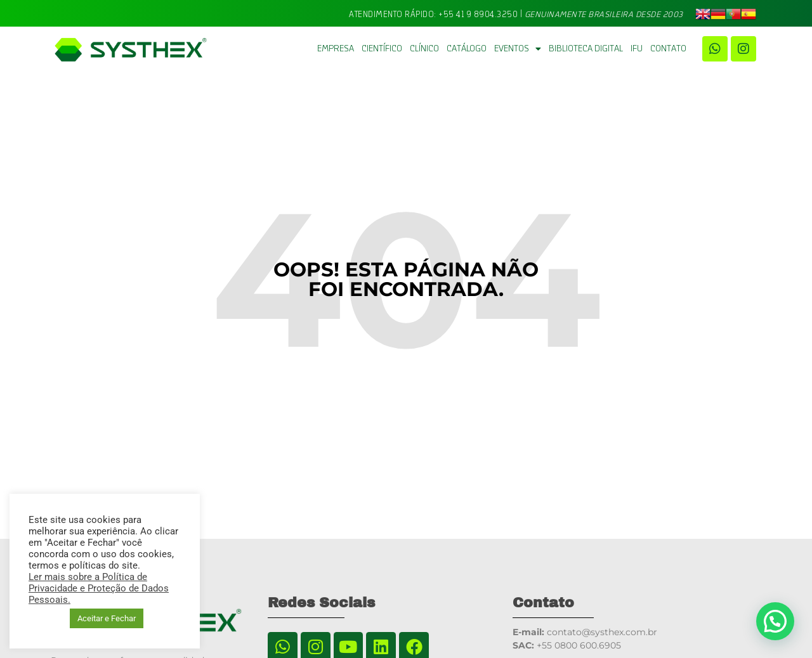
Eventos (518, 49)
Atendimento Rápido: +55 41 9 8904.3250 (433, 14)
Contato (668, 49)
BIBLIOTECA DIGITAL (586, 49)
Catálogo (467, 49)
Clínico (424, 49)
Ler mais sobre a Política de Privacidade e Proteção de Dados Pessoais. (99, 588)
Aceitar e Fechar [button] (107, 618)
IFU (637, 49)
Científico (382, 49)
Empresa (336, 49)
